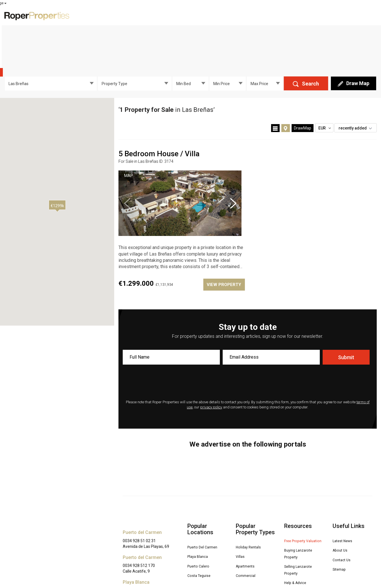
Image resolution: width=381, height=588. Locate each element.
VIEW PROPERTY (223, 242)
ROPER (273, 3)
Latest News (345, 498)
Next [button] (233, 161)
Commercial (248, 532)
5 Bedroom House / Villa (159, 111)
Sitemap (341, 526)
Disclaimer (132, 572)
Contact (364, 16)
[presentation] (247, 340)
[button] (57, 163)
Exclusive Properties (210, 16)
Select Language (361, 3)
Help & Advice (298, 545)
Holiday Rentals (251, 504)
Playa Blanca (200, 513)
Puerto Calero (201, 523)
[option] (180, 161)
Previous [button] (127, 161)
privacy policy (211, 364)
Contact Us (343, 516)
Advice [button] (317, 16)
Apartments (247, 523)
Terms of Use (228, 567)
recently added (357, 85)
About (341, 16)
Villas (241, 513)
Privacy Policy (201, 567)
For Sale (250, 16)
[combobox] (51, 41)
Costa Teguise (202, 532)
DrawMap (303, 85)
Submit (346, 315)
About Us (342, 507)
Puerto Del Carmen (206, 504)
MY (322, 3)
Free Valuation (283, 16)
